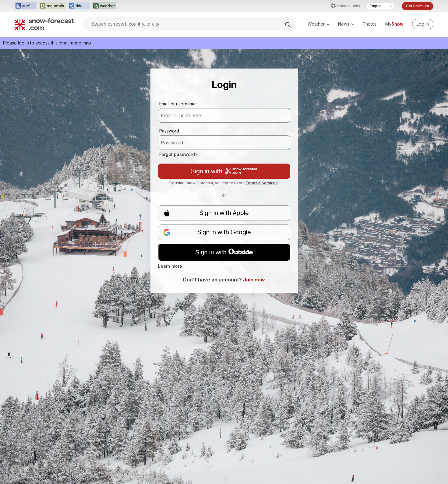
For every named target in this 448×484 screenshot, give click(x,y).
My (394, 24)
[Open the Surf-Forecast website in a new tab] (26, 6)
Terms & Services (262, 183)
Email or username (178, 104)
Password (169, 131)
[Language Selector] (381, 6)
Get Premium (418, 6)
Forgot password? (178, 154)
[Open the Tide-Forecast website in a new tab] (79, 6)
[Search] (288, 24)
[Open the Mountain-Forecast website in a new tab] (52, 6)
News (346, 24)
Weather (319, 24)
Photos (370, 24)
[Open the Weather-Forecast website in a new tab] (104, 6)
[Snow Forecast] (44, 24)
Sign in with (224, 171)
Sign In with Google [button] (207, 232)
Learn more (170, 266)
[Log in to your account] (423, 24)
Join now (254, 280)
